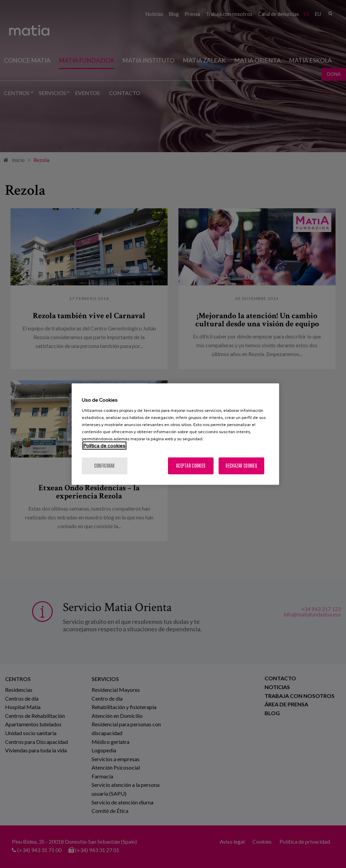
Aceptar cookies (191, 466)
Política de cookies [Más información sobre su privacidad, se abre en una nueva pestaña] (104, 446)
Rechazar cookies (241, 466)
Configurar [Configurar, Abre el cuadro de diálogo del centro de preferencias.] (105, 466)
